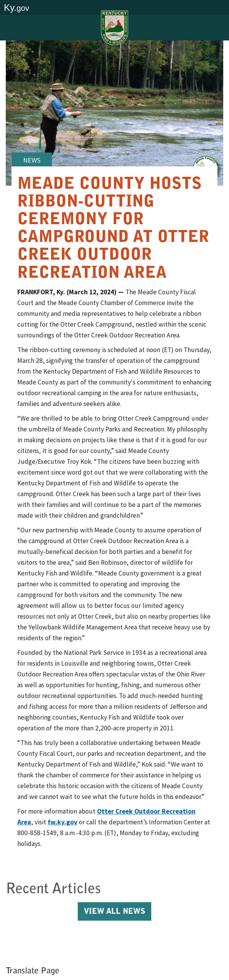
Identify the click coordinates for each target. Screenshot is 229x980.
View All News (114, 912)
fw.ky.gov (63, 822)
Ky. (17, 8)
